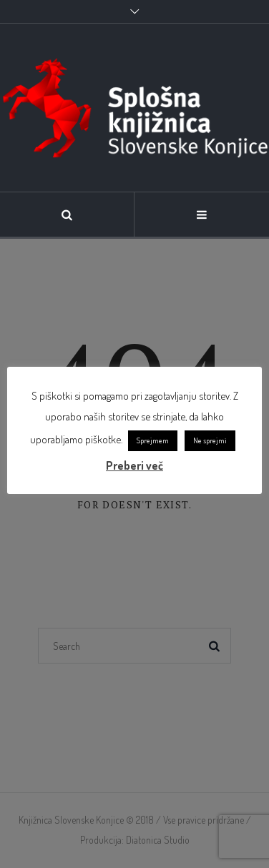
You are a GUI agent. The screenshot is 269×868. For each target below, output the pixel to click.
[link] (134, 108)
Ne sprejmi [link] (210, 440)
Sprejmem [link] (153, 440)
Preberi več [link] (134, 465)
